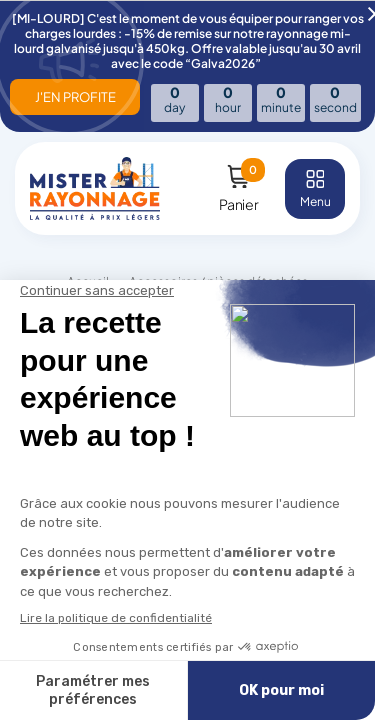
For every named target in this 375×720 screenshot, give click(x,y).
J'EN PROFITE (75, 97)
